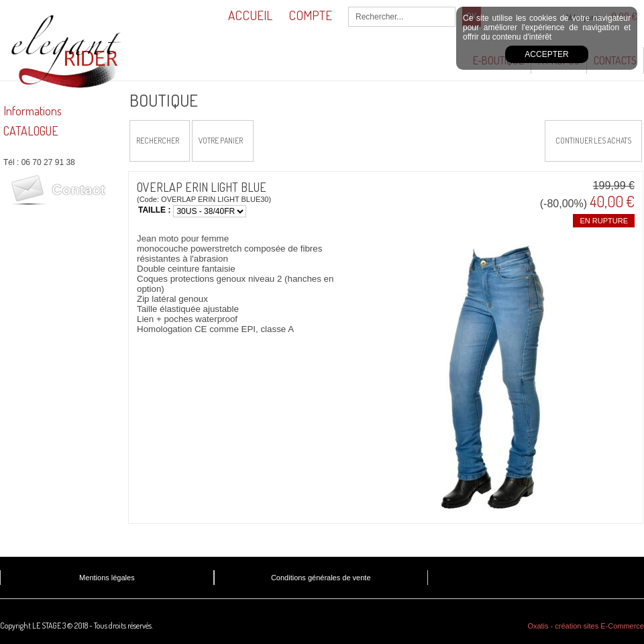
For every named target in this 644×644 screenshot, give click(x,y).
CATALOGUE (31, 131)
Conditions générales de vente (321, 578)
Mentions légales (107, 578)
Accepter (546, 54)
